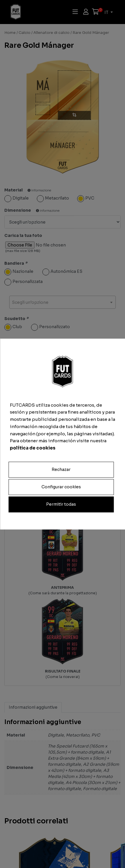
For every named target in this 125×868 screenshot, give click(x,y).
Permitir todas (61, 504)
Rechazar (61, 469)
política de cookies (33, 448)
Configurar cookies (61, 487)
